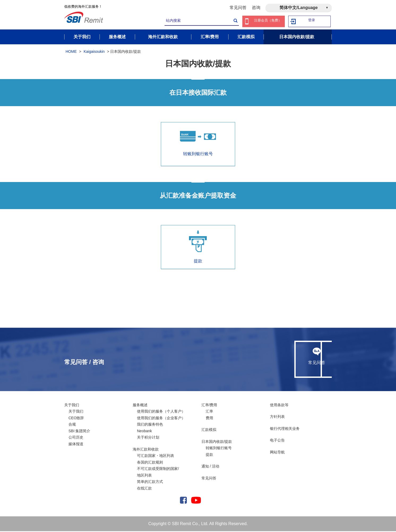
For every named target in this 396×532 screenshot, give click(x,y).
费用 (209, 419)
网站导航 (277, 453)
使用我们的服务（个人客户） (161, 412)
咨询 (256, 8)
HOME (71, 53)
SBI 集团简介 (79, 432)
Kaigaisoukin (94, 53)
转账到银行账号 (219, 449)
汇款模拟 (209, 431)
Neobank (144, 432)
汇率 (209, 412)
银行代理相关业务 (285, 429)
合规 (72, 425)
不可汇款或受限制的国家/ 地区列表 (158, 473)
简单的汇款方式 (150, 483)
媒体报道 (76, 445)
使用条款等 (279, 406)
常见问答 (238, 8)
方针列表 (277, 418)
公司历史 (76, 438)
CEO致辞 (76, 419)
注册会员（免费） (268, 21)
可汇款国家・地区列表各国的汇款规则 (156, 460)
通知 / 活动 (210, 467)
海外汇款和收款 (146, 450)
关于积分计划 (148, 438)
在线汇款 (144, 489)
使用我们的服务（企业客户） (161, 419)
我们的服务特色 (150, 425)
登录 (312, 21)
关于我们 (72, 406)
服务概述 (140, 406)
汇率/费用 (209, 406)
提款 (198, 248)
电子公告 (277, 441)
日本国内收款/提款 (217, 442)
